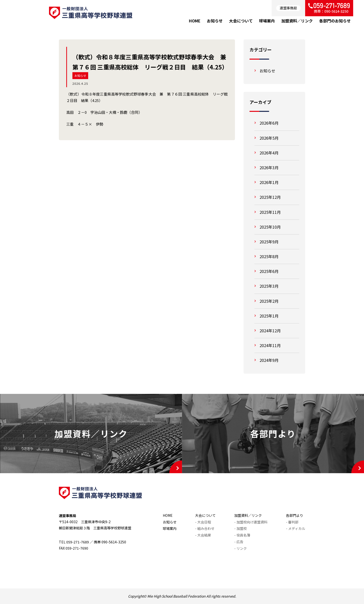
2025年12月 (270, 197)
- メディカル (296, 528)
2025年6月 (269, 271)
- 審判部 (292, 522)
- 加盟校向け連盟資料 (251, 522)
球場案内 (170, 528)
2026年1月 (269, 182)
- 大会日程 (203, 522)
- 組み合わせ (205, 528)
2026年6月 (269, 123)
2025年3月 (269, 286)
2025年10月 (270, 227)
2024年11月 (270, 345)
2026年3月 (269, 168)
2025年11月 (270, 212)
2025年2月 (269, 301)
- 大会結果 (203, 535)
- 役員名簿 (242, 535)
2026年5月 (269, 138)
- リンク (240, 548)
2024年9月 (269, 360)
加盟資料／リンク (248, 515)
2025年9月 (269, 242)
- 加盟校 (240, 528)
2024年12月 (270, 331)
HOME (168, 515)
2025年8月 (269, 256)
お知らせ (80, 75)
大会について (205, 515)
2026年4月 (269, 153)
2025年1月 (269, 316)
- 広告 (239, 542)
